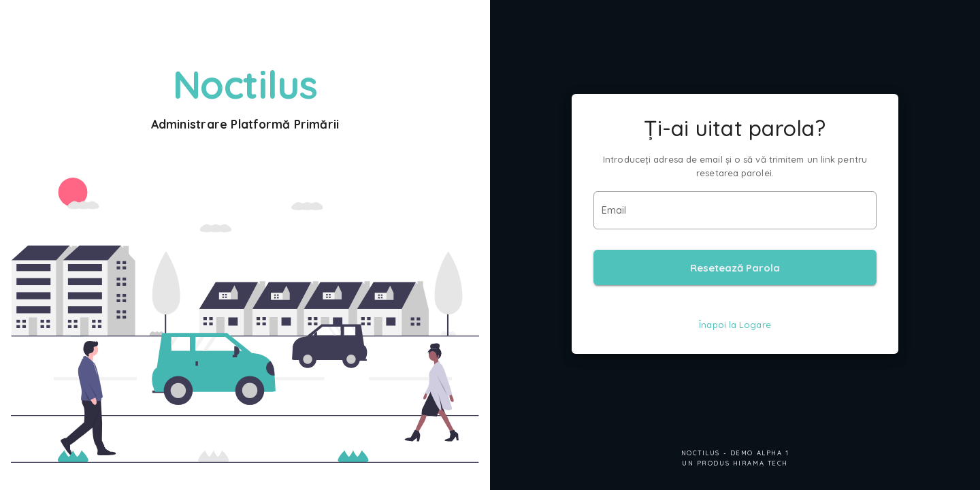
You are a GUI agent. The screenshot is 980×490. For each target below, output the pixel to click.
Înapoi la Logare (735, 325)
